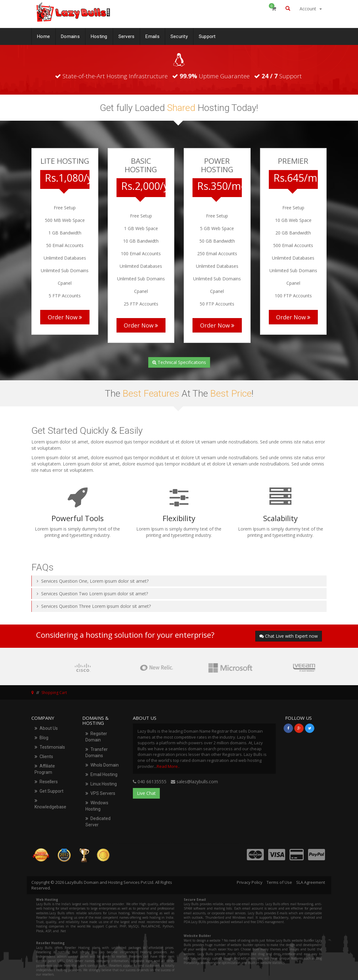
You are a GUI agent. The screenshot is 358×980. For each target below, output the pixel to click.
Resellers (46, 782)
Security (179, 35)
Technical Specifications (179, 362)
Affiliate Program (45, 769)
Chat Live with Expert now (289, 636)
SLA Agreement (311, 882)
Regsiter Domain (96, 737)
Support (207, 35)
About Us (46, 728)
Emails (152, 35)
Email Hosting (101, 774)
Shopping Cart (54, 693)
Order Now (65, 317)
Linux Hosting (101, 784)
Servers (127, 35)
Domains (70, 35)
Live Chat (146, 793)
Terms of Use (279, 882)
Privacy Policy (250, 882)
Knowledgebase (50, 804)
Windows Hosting (97, 806)
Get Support (49, 791)
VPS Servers (100, 793)
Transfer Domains (97, 752)
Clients (44, 757)
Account (311, 9)
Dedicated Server (98, 822)
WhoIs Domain (102, 765)
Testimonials (50, 747)
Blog (41, 738)
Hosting (99, 35)
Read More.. (168, 766)
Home (43, 35)
